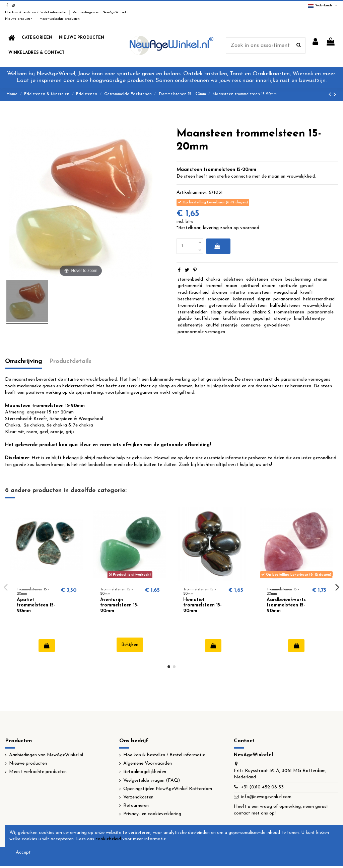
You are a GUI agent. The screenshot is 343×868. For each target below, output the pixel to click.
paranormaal (287, 299)
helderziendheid (319, 299)
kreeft (307, 293)
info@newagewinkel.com (266, 797)
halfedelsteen (253, 306)
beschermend (191, 299)
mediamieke (237, 312)
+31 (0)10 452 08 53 (262, 787)
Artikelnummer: (192, 192)
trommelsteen (192, 306)
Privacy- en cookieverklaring (152, 814)
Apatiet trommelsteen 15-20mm (36, 606)
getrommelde (222, 306)
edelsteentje (190, 325)
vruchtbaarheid (193, 293)
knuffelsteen (207, 319)
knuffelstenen (236, 319)
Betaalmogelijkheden (145, 772)
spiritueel (250, 286)
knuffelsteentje (309, 319)
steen (277, 279)
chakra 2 (262, 312)
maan (231, 286)
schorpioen (218, 299)
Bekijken (130, 645)
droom (269, 286)
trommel (214, 286)
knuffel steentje (222, 325)
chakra (213, 279)
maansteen (259, 293)
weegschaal (285, 293)
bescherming (298, 279)
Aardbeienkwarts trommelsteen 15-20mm (286, 606)
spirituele (288, 286)
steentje (282, 319)
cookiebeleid (108, 839)
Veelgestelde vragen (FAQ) (152, 781)
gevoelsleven (277, 325)
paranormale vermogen (201, 332)
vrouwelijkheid (317, 306)
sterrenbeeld (190, 279)
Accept (23, 852)
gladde (185, 319)
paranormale (321, 312)
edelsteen (233, 279)
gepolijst (262, 319)
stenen (321, 279)
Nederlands (323, 6)
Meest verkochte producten (60, 19)
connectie (251, 325)
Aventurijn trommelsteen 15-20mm (119, 606)
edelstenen (257, 279)
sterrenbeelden (193, 312)
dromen (219, 293)
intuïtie (238, 293)
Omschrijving (24, 361)
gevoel (307, 286)
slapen (264, 299)
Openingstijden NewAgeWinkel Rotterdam (168, 789)
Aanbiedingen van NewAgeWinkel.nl (102, 12)
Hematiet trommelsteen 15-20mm (202, 606)
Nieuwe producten (19, 19)
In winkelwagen (217, 246)
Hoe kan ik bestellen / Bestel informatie (36, 12)
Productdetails (70, 361)
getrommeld (190, 286)
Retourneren (136, 806)
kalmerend (243, 299)
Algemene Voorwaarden (148, 763)
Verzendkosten (138, 797)
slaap (216, 312)
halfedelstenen (285, 306)
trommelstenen (289, 312)
